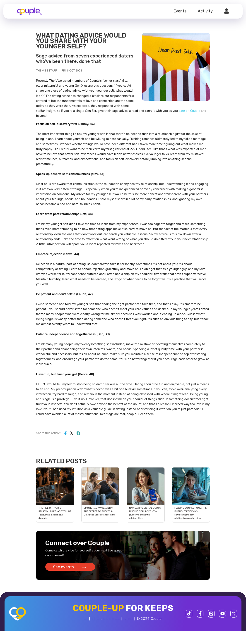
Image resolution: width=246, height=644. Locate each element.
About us (72, 622)
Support (95, 632)
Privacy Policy (105, 622)
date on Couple (189, 111)
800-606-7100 (116, 632)
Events (180, 11)
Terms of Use (128, 622)
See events (71, 569)
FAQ (87, 622)
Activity (205, 11)
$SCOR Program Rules (160, 622)
